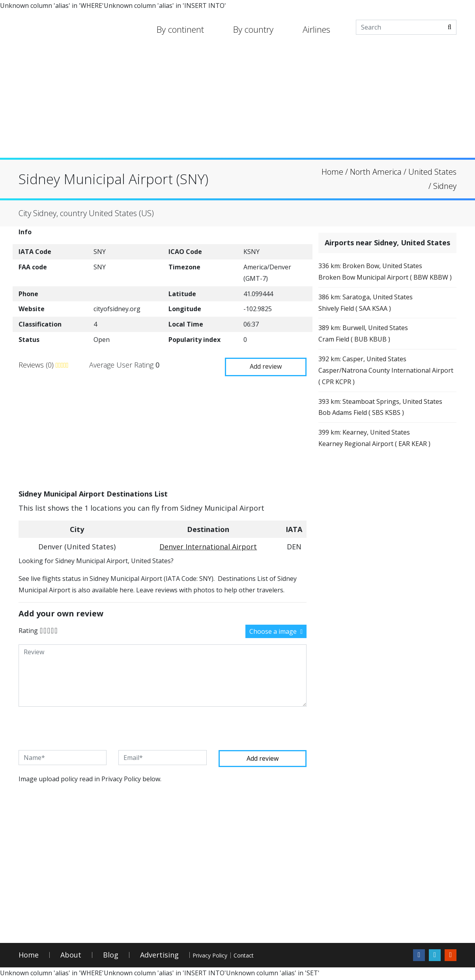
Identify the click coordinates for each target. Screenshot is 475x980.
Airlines (316, 29)
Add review (261, 364)
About (71, 957)
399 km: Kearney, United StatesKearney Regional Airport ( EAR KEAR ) (382, 480)
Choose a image (276, 630)
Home (29, 957)
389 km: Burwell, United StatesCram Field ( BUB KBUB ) (371, 353)
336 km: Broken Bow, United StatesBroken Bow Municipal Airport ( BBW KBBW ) (381, 279)
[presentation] (79, 728)
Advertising (159, 957)
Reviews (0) (37, 364)
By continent (180, 29)
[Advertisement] (237, 103)
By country (253, 29)
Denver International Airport (208, 546)
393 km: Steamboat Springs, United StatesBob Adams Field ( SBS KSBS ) (379, 440)
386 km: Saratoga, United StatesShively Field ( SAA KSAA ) (373, 319)
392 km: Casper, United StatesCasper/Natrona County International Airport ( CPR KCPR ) (382, 394)
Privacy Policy (223, 957)
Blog (111, 957)
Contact (281, 957)
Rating (28, 629)
